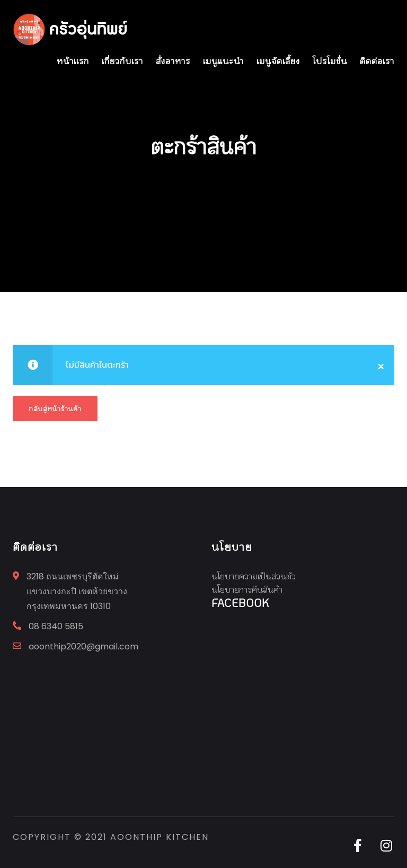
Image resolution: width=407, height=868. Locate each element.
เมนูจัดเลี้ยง (278, 61)
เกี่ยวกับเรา (122, 61)
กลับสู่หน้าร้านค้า (55, 409)
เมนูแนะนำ (223, 61)
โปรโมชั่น (330, 61)
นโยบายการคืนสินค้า (247, 589)
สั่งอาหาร (173, 61)
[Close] (381, 365)
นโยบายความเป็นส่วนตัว (254, 576)
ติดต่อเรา (377, 61)
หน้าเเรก (73, 61)
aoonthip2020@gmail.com (83, 646)
